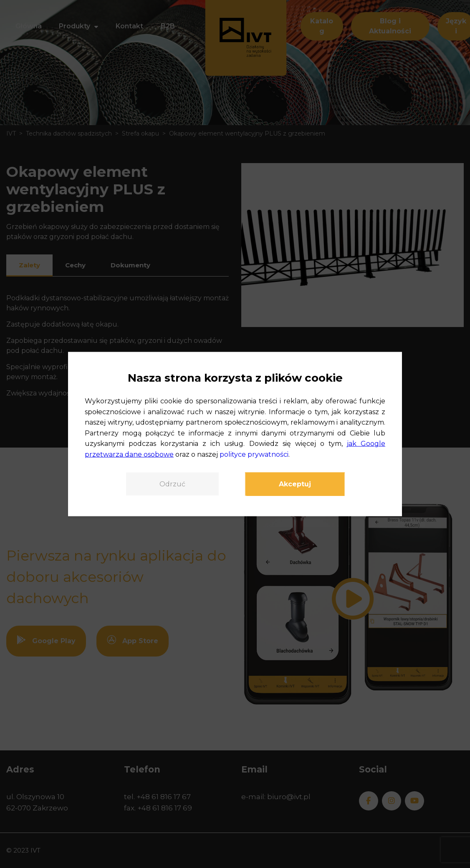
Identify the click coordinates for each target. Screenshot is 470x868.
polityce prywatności (254, 454)
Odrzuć (172, 484)
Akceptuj (295, 484)
